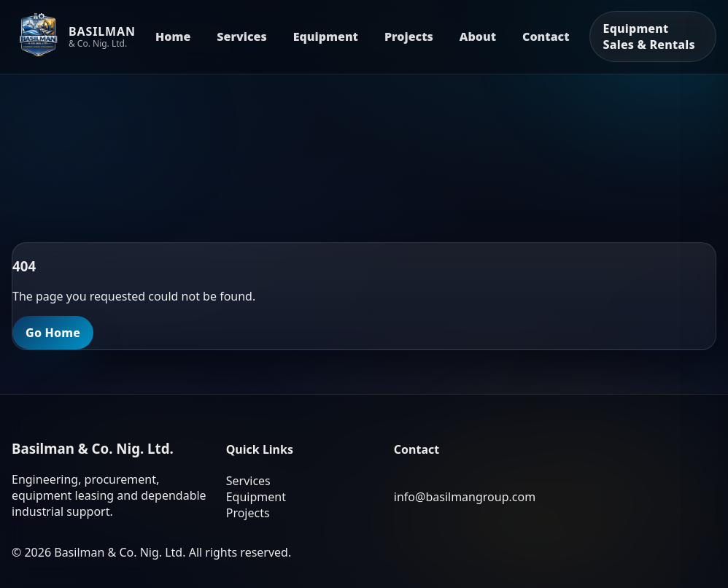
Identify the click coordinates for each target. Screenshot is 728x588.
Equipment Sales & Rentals (649, 36)
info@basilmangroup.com (465, 497)
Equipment (326, 36)
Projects (409, 36)
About (478, 36)
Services (241, 36)
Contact (546, 36)
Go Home (53, 333)
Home (173, 36)
